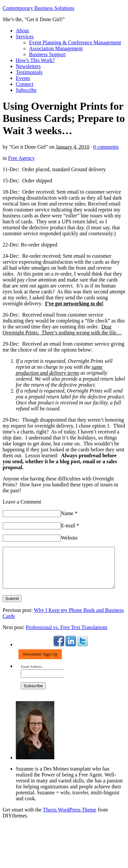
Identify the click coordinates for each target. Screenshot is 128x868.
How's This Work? (35, 60)
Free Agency (21, 158)
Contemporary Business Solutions (38, 8)
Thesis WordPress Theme (70, 818)
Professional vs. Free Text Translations (66, 635)
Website (69, 538)
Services (25, 37)
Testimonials (29, 72)
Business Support (47, 54)
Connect (25, 84)
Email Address (31, 675)
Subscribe (26, 90)
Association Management (56, 48)
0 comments (106, 147)
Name (69, 513)
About (22, 31)
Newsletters (28, 66)
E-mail (70, 526)
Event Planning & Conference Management (75, 42)
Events (23, 78)
